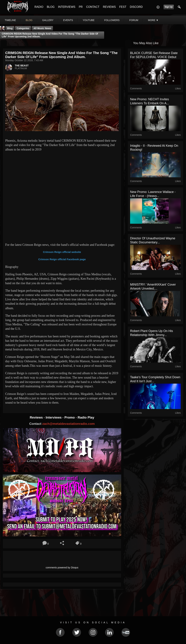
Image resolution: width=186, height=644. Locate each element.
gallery (48, 20)
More (153, 20)
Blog (10, 28)
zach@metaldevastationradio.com (69, 424)
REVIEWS (109, 7)
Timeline (10, 20)
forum (134, 20)
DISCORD (136, 7)
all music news (42, 28)
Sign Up (169, 7)
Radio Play (86, 417)
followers (112, 20)
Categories (23, 28)
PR (81, 7)
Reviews (37, 417)
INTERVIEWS (67, 7)
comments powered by (62, 568)
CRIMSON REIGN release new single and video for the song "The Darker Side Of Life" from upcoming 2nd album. (50, 35)
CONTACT (93, 7)
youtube (89, 20)
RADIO (39, 7)
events (68, 20)
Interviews (54, 417)
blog (29, 20)
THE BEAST (22, 66)
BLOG (51, 7)
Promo (70, 417)
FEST (123, 7)
